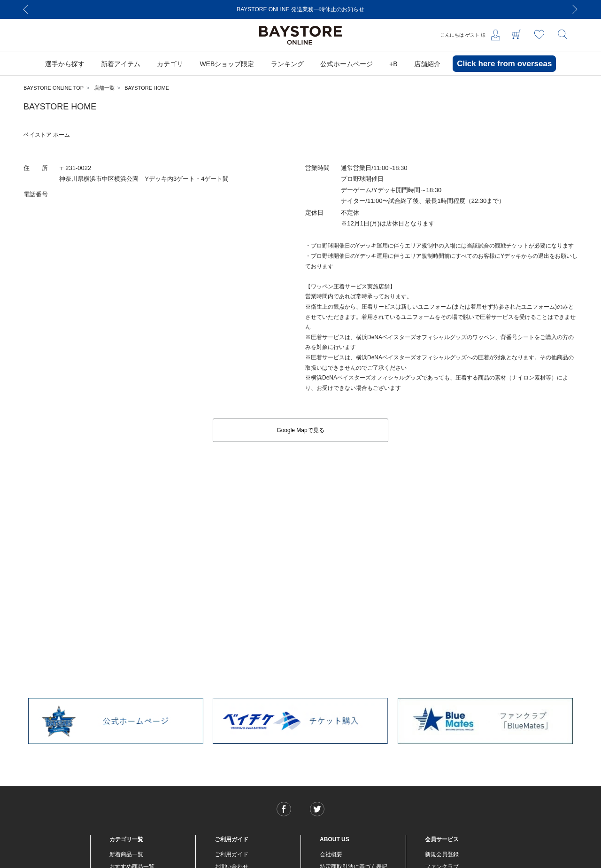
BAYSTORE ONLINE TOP (54, 88)
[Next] (575, 9)
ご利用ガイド (231, 854)
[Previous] (26, 9)
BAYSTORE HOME (147, 88)
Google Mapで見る (300, 430)
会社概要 (331, 854)
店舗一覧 (104, 88)
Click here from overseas (504, 64)
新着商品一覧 (126, 854)
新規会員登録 (442, 854)
